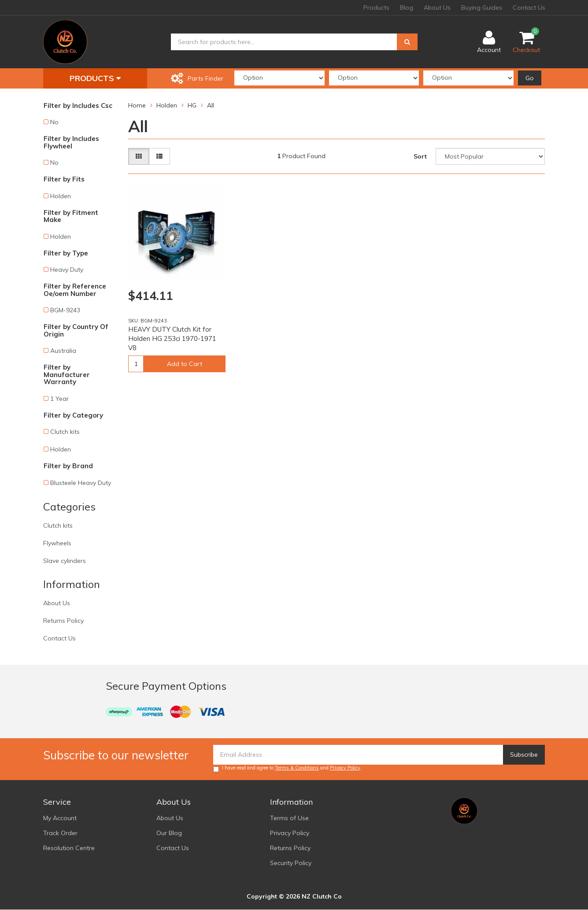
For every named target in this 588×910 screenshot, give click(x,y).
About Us (437, 7)
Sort (420, 156)
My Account (60, 818)
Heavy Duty (67, 270)
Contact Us (529, 7)
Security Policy (291, 863)
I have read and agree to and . (287, 768)
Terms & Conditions (297, 768)
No (54, 122)
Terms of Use (289, 818)
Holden (61, 196)
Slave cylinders (65, 561)
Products (376, 7)
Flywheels (57, 543)
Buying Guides (482, 7)
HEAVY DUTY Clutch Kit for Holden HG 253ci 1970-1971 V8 (172, 338)
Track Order (60, 833)
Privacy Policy (345, 768)
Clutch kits (65, 432)
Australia (63, 351)
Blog (407, 7)
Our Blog (169, 833)
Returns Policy (63, 621)
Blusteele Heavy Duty (81, 483)
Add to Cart (185, 364)
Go (530, 78)
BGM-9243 (65, 310)
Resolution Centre (69, 848)
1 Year (59, 399)
